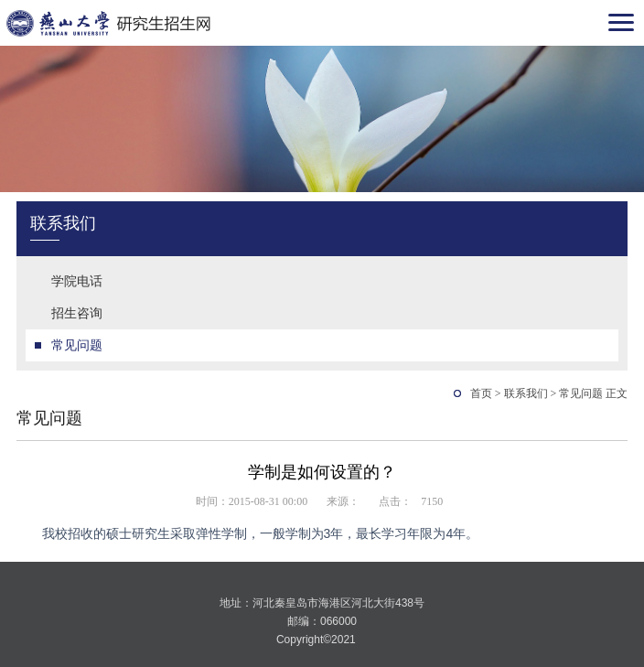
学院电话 (77, 281)
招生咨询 (77, 313)
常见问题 (77, 345)
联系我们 (526, 393)
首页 (481, 393)
